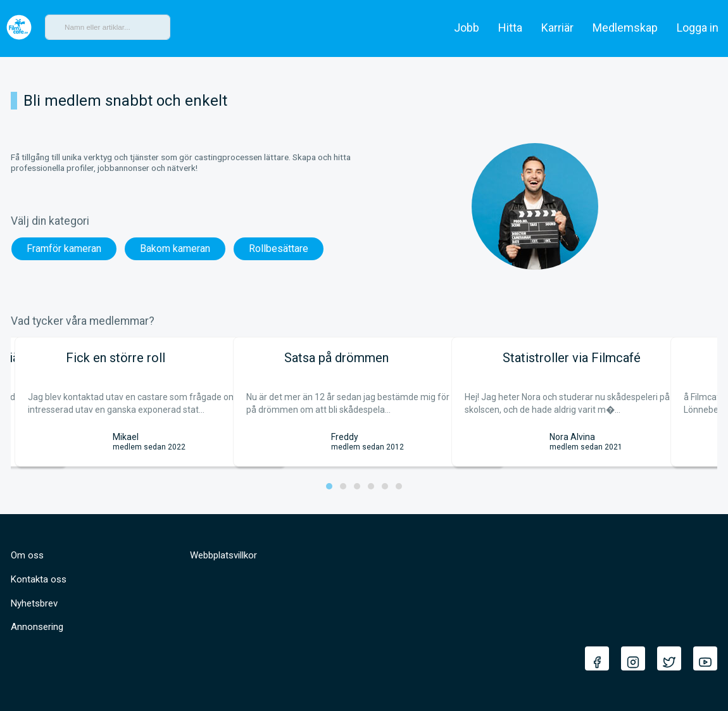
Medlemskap (625, 28)
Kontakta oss (39, 579)
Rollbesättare (279, 249)
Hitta (510, 28)
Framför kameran (64, 249)
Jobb (467, 28)
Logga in (698, 28)
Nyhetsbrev (34, 603)
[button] (329, 486)
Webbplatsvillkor (223, 555)
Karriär (557, 28)
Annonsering (37, 627)
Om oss (27, 555)
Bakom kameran (175, 249)
